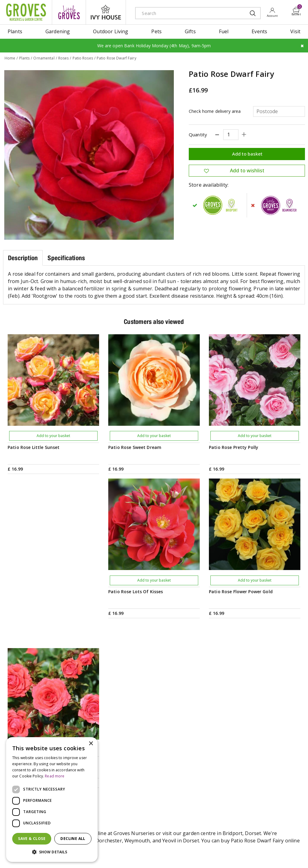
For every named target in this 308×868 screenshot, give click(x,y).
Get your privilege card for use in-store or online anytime (251, 713)
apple (245, 855)
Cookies (182, 854)
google (259, 855)
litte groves (69, 12)
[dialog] (52, 800)
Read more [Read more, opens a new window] (55, 776)
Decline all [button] (73, 839)
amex (232, 855)
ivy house (106, 12)
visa (300, 855)
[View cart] (296, 10)
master (287, 855)
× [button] (91, 744)
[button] (52, 852)
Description (23, 258)
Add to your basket (53, 436)
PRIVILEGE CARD (186, 713)
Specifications (66, 258)
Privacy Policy (158, 854)
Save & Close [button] (32, 839)
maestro (273, 855)
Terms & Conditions (124, 854)
